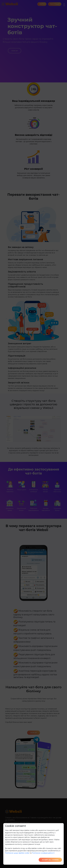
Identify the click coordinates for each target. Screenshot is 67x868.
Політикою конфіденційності (43, 853)
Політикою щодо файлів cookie (17, 853)
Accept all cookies (50, 860)
